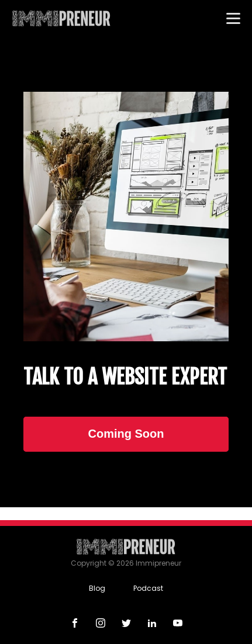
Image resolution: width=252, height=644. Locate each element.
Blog (97, 588)
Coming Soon (126, 434)
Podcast (148, 588)
